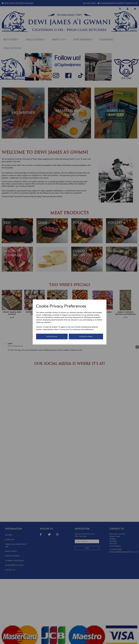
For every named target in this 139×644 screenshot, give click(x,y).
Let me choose (52, 336)
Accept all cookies (86, 336)
